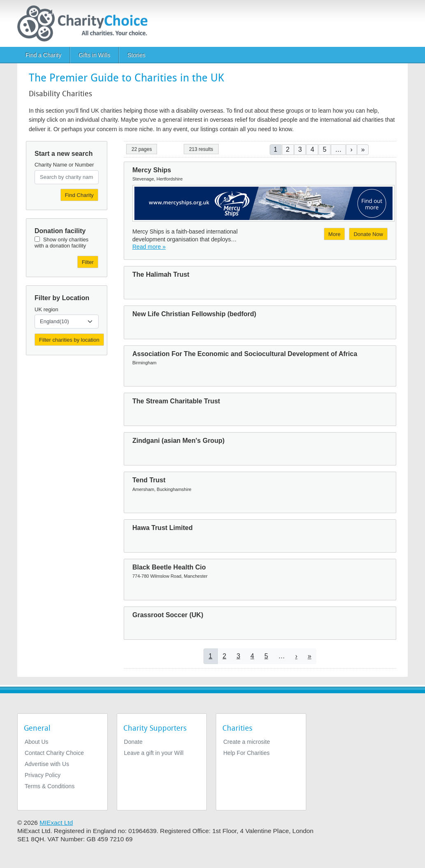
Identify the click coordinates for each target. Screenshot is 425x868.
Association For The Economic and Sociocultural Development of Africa (245, 354)
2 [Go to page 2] (288, 149)
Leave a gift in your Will (154, 753)
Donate (133, 742)
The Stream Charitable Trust (176, 401)
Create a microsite (247, 742)
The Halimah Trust (161, 274)
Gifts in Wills (94, 55)
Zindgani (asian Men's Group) (178, 441)
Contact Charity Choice (54, 753)
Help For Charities (246, 753)
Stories (136, 55)
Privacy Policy (43, 775)
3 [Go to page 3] (300, 149)
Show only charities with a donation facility (61, 243)
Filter (88, 262)
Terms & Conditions (50, 786)
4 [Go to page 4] (312, 149)
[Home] (86, 23)
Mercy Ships (152, 170)
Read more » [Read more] (149, 247)
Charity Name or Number (64, 165)
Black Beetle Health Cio (169, 567)
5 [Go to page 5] (325, 149)
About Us (37, 742)
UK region (46, 309)
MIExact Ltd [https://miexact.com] (56, 823)
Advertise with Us (47, 764)
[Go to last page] (363, 149)
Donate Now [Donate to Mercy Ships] (368, 234)
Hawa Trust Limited (163, 528)
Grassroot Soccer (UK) (168, 615)
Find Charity (79, 195)
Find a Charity (43, 55)
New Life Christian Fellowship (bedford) (194, 314)
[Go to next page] (351, 149)
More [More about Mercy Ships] (335, 234)
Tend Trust (149, 480)
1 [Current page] (276, 149)
